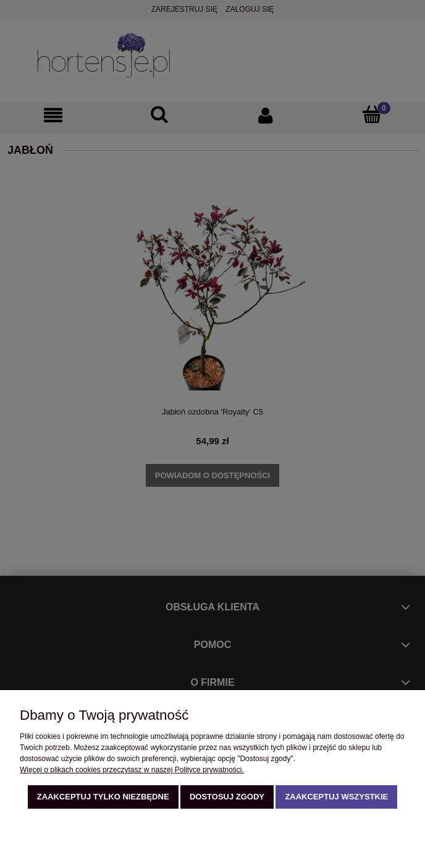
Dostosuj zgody (227, 797)
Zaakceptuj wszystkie (336, 797)
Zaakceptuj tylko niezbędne (103, 797)
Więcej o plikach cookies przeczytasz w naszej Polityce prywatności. (132, 770)
